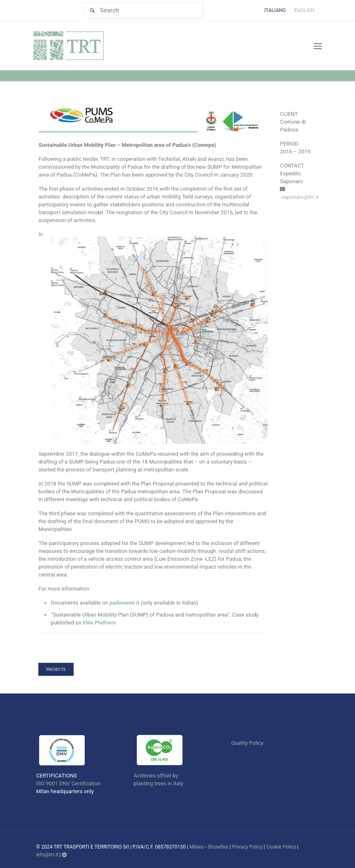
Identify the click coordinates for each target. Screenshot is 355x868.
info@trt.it (48, 855)
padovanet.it (125, 603)
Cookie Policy (281, 847)
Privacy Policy (247, 847)
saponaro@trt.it (300, 197)
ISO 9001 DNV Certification (69, 783)
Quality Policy (247, 743)
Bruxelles (218, 847)
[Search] (143, 10)
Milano (197, 847)
